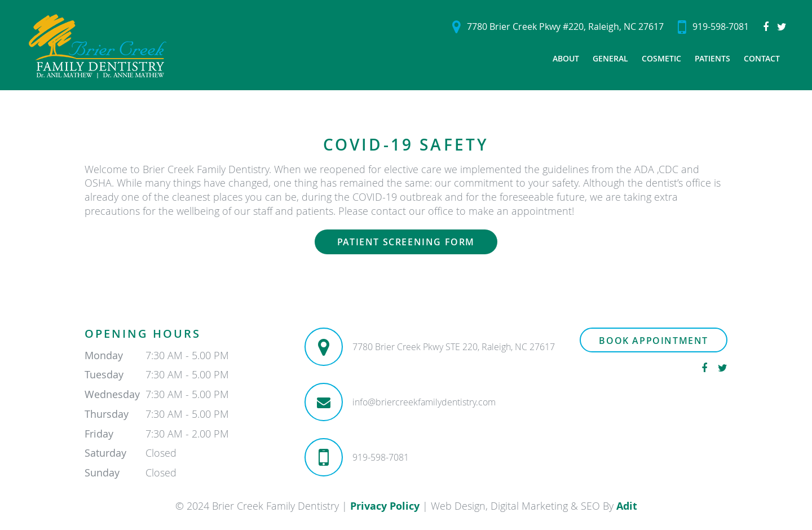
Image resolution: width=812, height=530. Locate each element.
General (610, 58)
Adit (627, 506)
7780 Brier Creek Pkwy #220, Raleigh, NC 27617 (558, 27)
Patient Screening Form (406, 242)
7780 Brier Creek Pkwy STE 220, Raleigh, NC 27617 (454, 347)
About (566, 58)
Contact (762, 58)
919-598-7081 (713, 27)
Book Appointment (654, 341)
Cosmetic (661, 58)
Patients (712, 58)
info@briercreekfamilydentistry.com (424, 402)
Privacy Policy (385, 506)
